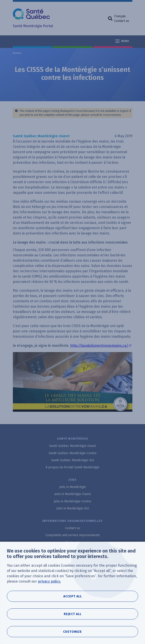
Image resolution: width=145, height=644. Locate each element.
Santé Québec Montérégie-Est (72, 460)
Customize (72, 636)
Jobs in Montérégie (73, 487)
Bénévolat (72, 542)
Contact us (122, 21)
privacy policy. (49, 585)
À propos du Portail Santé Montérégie (72, 467)
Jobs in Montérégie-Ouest (73, 494)
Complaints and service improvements (73, 535)
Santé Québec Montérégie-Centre (73, 453)
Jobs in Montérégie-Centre (72, 501)
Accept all (73, 600)
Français (120, 16)
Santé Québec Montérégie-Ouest (72, 446)
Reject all (73, 618)
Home (17, 53)
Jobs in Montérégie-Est (73, 508)
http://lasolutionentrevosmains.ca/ (99, 346)
